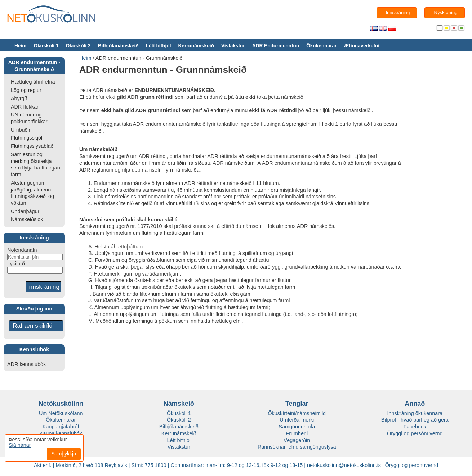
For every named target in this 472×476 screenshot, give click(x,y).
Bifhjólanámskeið (118, 46)
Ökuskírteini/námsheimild (297, 413)
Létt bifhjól (159, 46)
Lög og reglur (26, 90)
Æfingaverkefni (362, 46)
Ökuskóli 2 (78, 46)
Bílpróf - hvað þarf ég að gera (415, 420)
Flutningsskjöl (26, 138)
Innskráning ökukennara (415, 413)
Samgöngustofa (297, 427)
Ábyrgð (19, 98)
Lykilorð (16, 264)
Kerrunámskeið (196, 46)
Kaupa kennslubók (61, 433)
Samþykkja (64, 454)
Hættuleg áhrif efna (33, 82)
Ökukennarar (321, 46)
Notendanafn (22, 250)
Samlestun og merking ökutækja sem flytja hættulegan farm (35, 164)
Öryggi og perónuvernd (412, 465)
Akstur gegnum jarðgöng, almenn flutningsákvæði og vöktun (32, 193)
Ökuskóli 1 (46, 46)
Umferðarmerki (297, 420)
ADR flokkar (25, 107)
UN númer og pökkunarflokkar (29, 118)
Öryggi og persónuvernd (415, 433)
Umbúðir (21, 130)
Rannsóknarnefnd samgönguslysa (297, 447)
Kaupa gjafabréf (61, 427)
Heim (20, 46)
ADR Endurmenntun (276, 46)
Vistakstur (233, 46)
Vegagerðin (297, 440)
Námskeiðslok (27, 219)
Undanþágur (25, 211)
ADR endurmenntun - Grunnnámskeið (139, 58)
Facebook (415, 427)
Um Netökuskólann (61, 413)
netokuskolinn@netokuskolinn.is (344, 465)
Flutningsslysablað (32, 146)
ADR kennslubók (26, 364)
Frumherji (297, 433)
